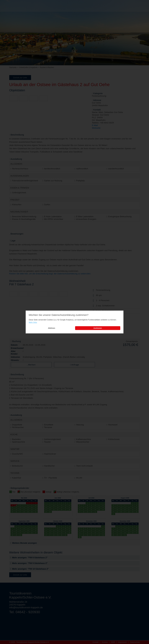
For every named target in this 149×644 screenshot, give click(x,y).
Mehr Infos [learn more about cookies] (33, 322)
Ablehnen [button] (52, 328)
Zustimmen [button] (98, 328)
